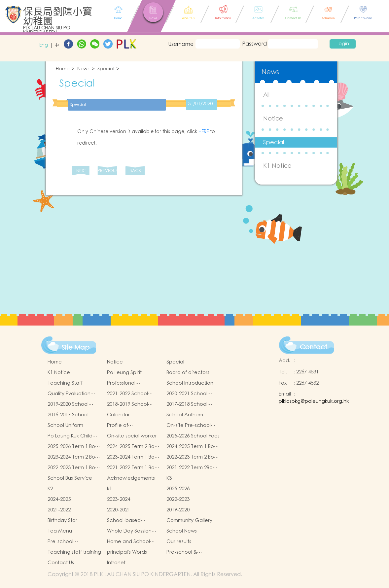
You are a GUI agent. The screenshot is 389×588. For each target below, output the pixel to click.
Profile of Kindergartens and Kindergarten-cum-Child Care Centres (130, 426)
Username (181, 44)
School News (182, 531)
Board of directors (188, 373)
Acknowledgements (131, 478)
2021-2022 (59, 510)
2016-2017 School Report (68, 415)
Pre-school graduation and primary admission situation (69, 542)
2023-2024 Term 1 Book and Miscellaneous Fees (134, 457)
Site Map (76, 348)
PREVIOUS (107, 171)
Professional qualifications (123, 383)
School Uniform (65, 425)
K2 (50, 489)
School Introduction (190, 383)
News (83, 69)
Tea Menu (60, 531)
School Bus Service (70, 478)
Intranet (116, 563)
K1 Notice (277, 166)
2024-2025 (59, 499)
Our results (179, 542)
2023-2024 (119, 499)
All (266, 95)
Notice (273, 119)
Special (106, 69)
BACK (135, 171)
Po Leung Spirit (124, 373)
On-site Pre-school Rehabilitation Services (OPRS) (189, 426)
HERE (204, 132)
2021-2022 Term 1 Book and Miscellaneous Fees (134, 468)
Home (63, 69)
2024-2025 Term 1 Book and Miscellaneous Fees (193, 447)
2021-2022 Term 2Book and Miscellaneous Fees (192, 468)
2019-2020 (178, 510)
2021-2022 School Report (127, 394)
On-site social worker (132, 436)
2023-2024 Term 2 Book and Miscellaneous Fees (74, 457)
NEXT (81, 171)
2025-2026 (178, 489)
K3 (169, 478)
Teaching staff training (74, 552)
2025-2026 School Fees (193, 436)
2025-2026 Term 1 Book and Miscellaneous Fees (74, 447)
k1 (109, 489)
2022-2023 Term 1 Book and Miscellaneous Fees (74, 468)
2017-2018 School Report (187, 404)
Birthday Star (62, 520)
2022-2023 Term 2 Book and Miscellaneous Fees (193, 457)
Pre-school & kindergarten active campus (190, 552)
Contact (314, 347)
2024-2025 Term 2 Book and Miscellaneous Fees (134, 447)
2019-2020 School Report (68, 404)
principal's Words (127, 552)
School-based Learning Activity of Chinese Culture (130, 521)
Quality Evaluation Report (69, 394)
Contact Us (61, 563)
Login (343, 44)
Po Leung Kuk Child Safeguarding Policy (72, 436)
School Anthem (185, 415)
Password (254, 44)
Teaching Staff (65, 383)
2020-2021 (119, 510)
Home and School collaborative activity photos (132, 542)
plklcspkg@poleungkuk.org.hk (314, 401)
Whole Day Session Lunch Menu (129, 531)
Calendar (118, 415)
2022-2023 (178, 499)
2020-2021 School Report (187, 394)
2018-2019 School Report (127, 404)
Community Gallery (189, 520)
